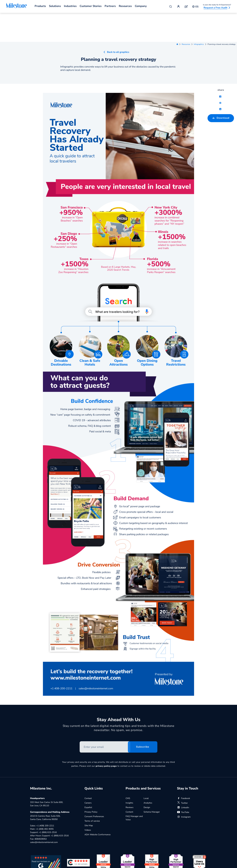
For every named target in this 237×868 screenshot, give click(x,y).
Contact (88, 769)
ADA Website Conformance (97, 806)
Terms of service (92, 792)
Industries (70, 6)
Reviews (130, 778)
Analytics (148, 774)
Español (88, 778)
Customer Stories (91, 6)
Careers (88, 774)
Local (146, 769)
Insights (129, 774)
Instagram (184, 788)
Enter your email (80, 713)
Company (141, 6)
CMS (128, 769)
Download (218, 88)
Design (147, 778)
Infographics (199, 15)
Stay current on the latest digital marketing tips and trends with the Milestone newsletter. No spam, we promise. (119, 700)
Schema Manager (152, 783)
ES (195, 7)
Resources (125, 6)
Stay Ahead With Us (119, 692)
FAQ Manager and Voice (134, 789)
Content (129, 783)
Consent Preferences (94, 787)
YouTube (183, 783)
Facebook (183, 769)
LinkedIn (183, 779)
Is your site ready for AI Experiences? (217, 5)
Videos (88, 801)
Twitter (182, 774)
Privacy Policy (91, 783)
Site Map (89, 797)
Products (40, 6)
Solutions (55, 6)
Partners (110, 6)
